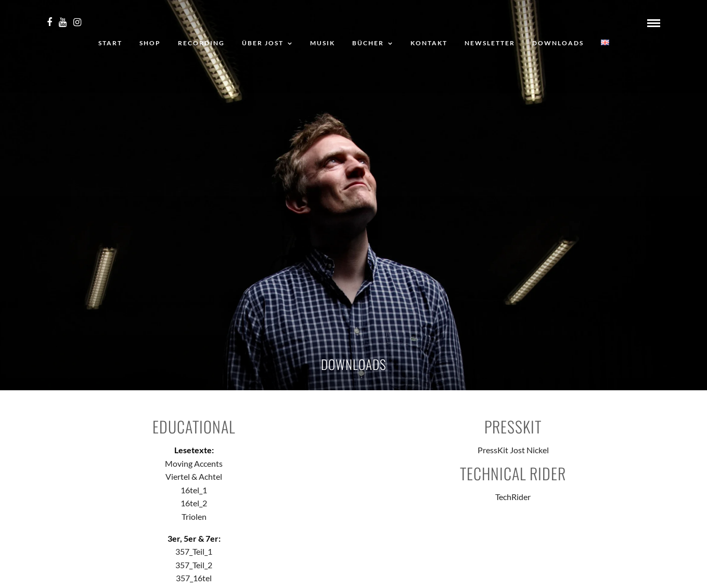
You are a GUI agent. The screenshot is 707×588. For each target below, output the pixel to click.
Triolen (194, 516)
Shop (150, 43)
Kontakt (429, 43)
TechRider (513, 497)
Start (110, 43)
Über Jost (263, 43)
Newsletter (490, 43)
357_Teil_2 (194, 565)
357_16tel (194, 578)
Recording (201, 43)
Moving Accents (194, 463)
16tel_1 (194, 490)
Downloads (558, 43)
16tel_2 (194, 503)
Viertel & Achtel (194, 476)
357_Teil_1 (194, 551)
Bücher (368, 43)
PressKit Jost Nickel (513, 450)
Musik (323, 43)
